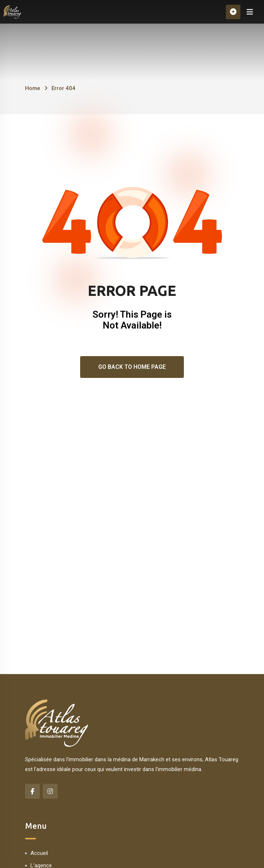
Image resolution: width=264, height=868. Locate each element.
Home (33, 88)
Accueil (39, 853)
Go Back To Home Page (132, 367)
